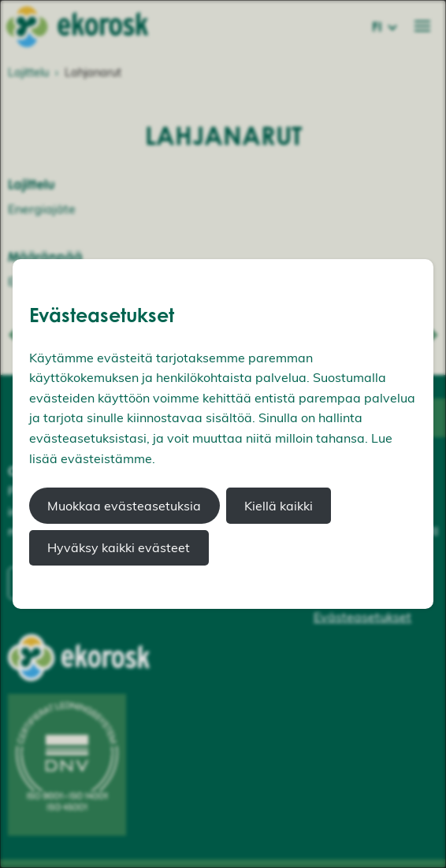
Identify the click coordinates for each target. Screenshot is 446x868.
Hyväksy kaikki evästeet (119, 547)
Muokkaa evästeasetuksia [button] (124, 506)
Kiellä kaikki (279, 506)
